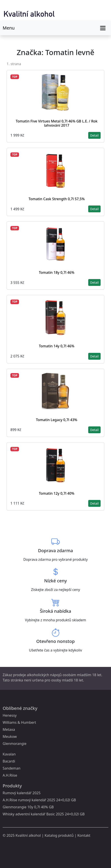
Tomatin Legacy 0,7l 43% (57, 420)
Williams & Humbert (19, 722)
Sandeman (11, 768)
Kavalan (9, 754)
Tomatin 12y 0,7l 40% (57, 493)
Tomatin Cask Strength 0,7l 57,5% (57, 199)
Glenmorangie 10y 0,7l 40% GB (28, 807)
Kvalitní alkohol (28, 835)
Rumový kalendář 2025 (22, 793)
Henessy (10, 715)
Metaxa (9, 729)
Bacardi (9, 761)
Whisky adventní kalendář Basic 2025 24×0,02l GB (44, 814)
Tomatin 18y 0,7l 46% (57, 272)
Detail (94, 135)
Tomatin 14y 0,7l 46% (57, 346)
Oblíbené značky (20, 708)
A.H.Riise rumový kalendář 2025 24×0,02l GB (39, 800)
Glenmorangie (14, 744)
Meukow (10, 737)
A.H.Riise (10, 775)
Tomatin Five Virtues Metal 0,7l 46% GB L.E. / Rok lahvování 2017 (57, 123)
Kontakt (84, 835)
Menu (9, 28)
